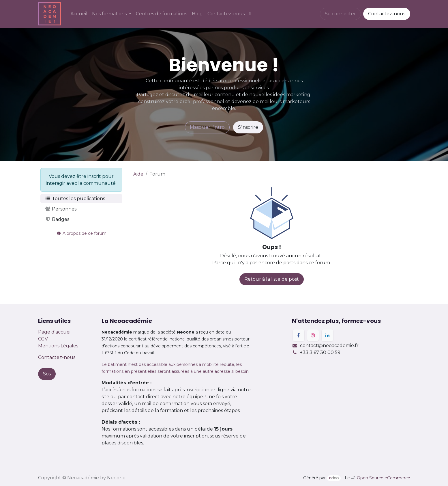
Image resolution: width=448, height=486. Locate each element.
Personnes (61, 209)
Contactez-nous (387, 14)
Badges (57, 219)
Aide (138, 174)
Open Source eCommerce (384, 478)
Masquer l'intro (207, 127)
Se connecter (340, 14)
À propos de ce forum (81, 233)
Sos (47, 374)
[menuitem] (79, 14)
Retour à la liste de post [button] (272, 279)
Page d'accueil (55, 332)
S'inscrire (248, 127)
